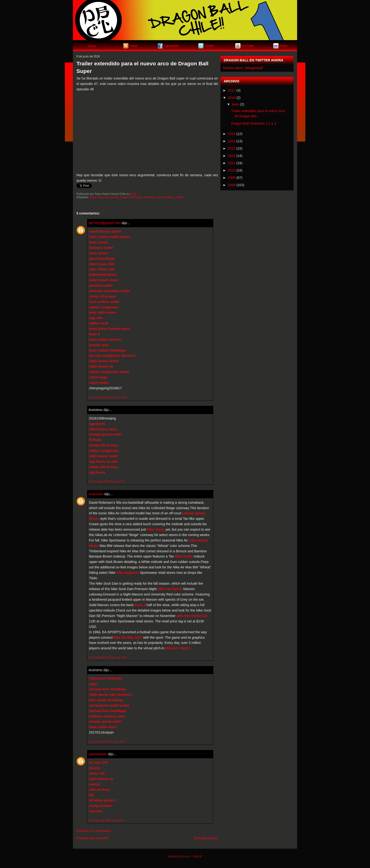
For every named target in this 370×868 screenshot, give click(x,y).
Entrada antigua (206, 838)
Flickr (284, 46)
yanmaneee (98, 754)
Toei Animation (165, 197)
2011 (232, 163)
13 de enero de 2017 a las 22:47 (107, 742)
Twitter (210, 46)
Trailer (180, 197)
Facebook (171, 46)
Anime (114, 197)
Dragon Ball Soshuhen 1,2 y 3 (254, 123)
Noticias (149, 197)
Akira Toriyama (99, 197)
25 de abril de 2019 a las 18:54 (106, 820)
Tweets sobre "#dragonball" (243, 68)
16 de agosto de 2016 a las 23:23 (108, 397)
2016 (232, 98)
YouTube (247, 46)
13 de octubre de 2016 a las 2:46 (107, 657)
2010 (232, 170)
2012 (232, 156)
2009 (232, 178)
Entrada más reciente (92, 838)
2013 (232, 148)
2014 (232, 141)
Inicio (92, 46)
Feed (133, 46)
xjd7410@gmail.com (105, 223)
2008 (232, 185)
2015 (232, 134)
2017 (232, 90)
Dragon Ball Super (131, 197)
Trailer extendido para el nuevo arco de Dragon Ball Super (142, 67)
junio (235, 104)
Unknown (96, 494)
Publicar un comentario (94, 831)
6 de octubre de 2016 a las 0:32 (107, 481)
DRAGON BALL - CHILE (185, 856)
